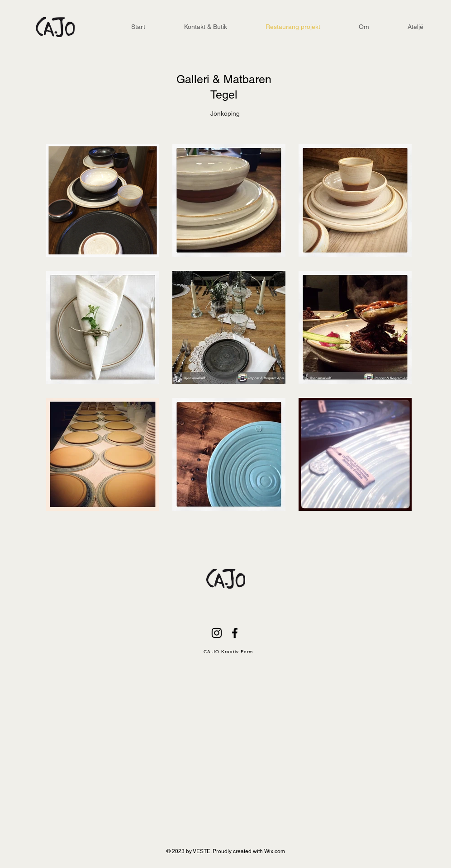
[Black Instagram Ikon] (217, 633)
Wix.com (275, 851)
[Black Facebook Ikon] (235, 633)
